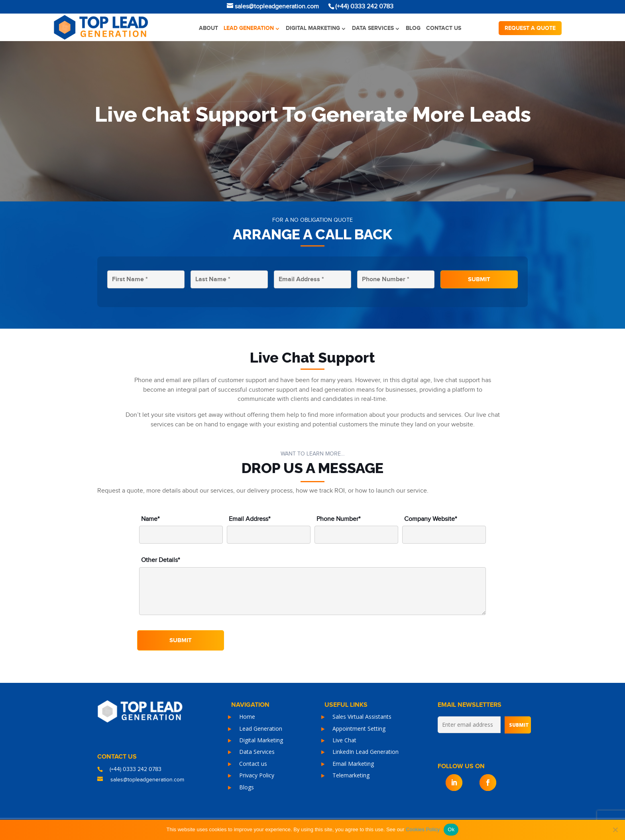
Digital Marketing (313, 28)
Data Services (373, 28)
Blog (413, 28)
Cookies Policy (423, 829)
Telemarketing (351, 775)
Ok (451, 829)
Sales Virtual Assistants (362, 717)
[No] (615, 830)
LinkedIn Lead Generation (366, 752)
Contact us (444, 28)
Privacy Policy (257, 775)
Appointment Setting (359, 729)
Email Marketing (353, 764)
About (208, 28)
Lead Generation (249, 28)
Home (247, 717)
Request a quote (530, 28)
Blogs (247, 787)
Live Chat (344, 740)
